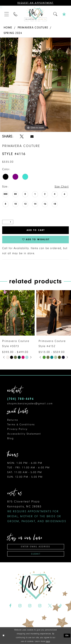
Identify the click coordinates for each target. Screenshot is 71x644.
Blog (10, 438)
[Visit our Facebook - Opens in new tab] (10, 606)
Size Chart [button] (62, 187)
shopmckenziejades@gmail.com (30, 404)
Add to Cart (36, 230)
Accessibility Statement (24, 434)
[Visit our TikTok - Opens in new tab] (60, 606)
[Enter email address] (36, 547)
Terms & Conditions (21, 425)
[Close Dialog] (3, 636)
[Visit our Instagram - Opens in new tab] (20, 606)
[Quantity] (8, 222)
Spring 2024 (13, 33)
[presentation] (17, 313)
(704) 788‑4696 (21, 399)
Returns (13, 420)
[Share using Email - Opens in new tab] (32, 137)
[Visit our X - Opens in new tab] (50, 606)
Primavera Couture (33, 28)
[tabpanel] (35, 85)
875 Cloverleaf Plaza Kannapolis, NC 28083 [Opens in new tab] (37, 511)
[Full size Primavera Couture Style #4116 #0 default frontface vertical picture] (35, 85)
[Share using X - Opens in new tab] (22, 137)
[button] (7, 14)
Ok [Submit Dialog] (67, 635)
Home (8, 28)
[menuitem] (7, 14)
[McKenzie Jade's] (35, 14)
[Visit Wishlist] (64, 14)
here (48, 641)
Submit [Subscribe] (36, 554)
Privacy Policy (17, 429)
